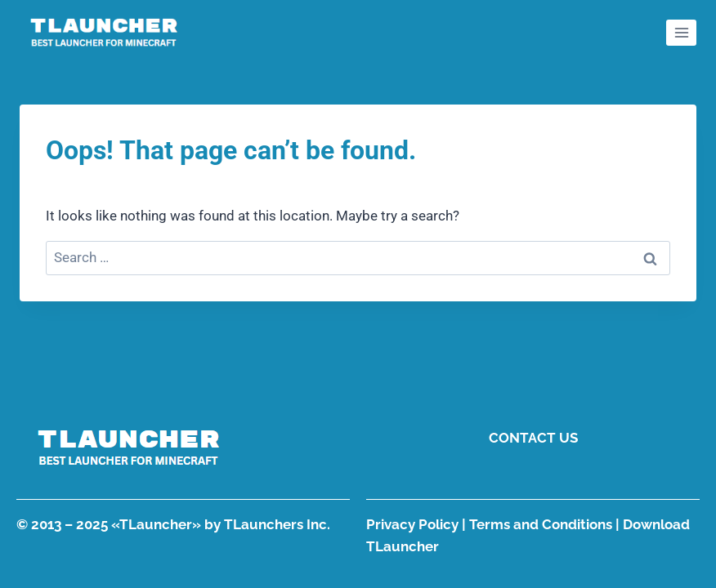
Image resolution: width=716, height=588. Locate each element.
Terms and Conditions (541, 524)
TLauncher (156, 524)
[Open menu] (681, 32)
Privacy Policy (412, 524)
